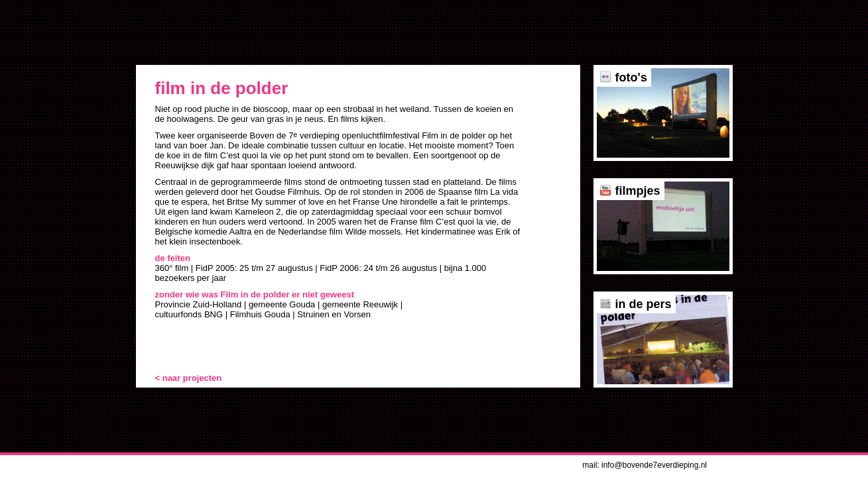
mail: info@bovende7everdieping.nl (645, 465)
